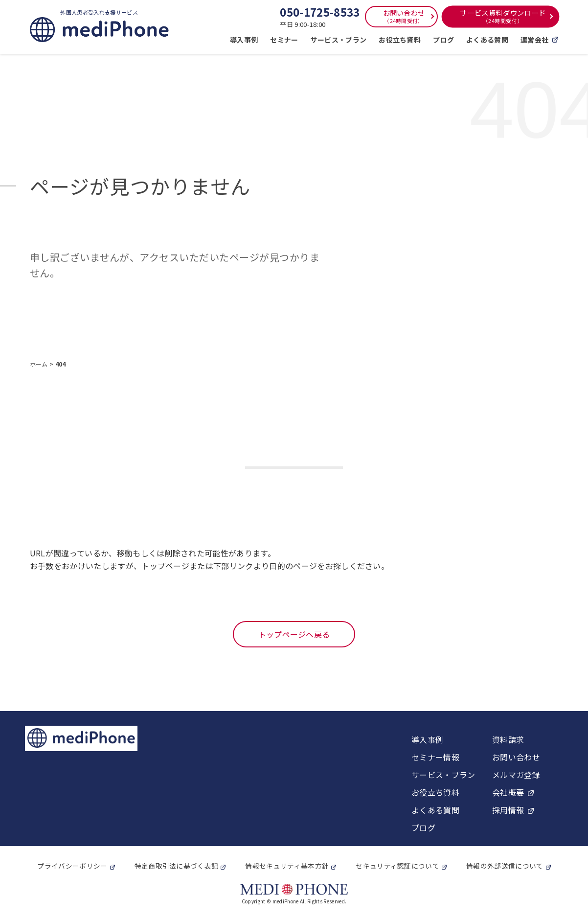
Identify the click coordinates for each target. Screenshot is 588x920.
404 (61, 364)
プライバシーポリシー (72, 866)
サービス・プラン (339, 40)
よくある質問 (487, 40)
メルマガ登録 (516, 775)
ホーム (40, 364)
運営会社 (539, 40)
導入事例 (244, 40)
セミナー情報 (435, 757)
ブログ (443, 40)
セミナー (284, 40)
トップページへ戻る (294, 634)
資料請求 (508, 739)
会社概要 (508, 792)
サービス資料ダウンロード (503, 16)
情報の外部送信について (505, 866)
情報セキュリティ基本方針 (287, 866)
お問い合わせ (404, 16)
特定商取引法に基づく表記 (177, 866)
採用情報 (508, 810)
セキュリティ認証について (397, 866)
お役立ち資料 (400, 40)
